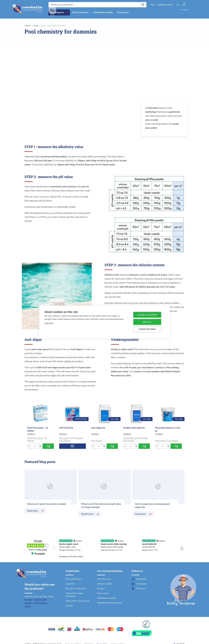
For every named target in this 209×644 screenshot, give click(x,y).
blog (36, 25)
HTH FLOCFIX (66, 428)
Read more (33, 511)
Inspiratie (70, 584)
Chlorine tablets (105, 584)
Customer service (164, 5)
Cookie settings (148, 329)
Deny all (148, 322)
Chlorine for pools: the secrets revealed (47, 504)
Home (27, 25)
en (176, 5)
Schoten (29, 603)
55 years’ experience (76, 588)
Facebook (141, 579)
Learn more (49, 323)
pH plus (101, 588)
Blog (152, 5)
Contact (69, 606)
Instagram (141, 584)
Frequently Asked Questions (74, 595)
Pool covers (123, 12)
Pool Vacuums (104, 579)
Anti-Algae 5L (98, 428)
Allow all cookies (148, 315)
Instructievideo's (74, 579)
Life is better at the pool (77, 601)
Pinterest (141, 588)
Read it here (87, 514)
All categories (57, 12)
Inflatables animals (103, 12)
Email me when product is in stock (73, 446)
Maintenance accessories (110, 603)
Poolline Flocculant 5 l (134, 428)
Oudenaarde (40, 600)
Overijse (29, 600)
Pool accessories (80, 12)
